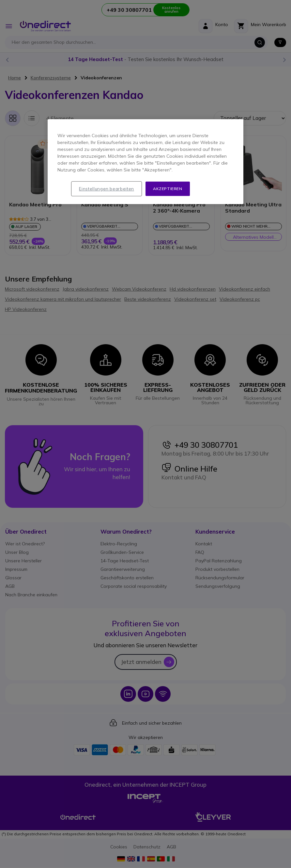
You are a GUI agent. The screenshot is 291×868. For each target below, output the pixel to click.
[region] (145, 162)
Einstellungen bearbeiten (107, 189)
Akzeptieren (168, 189)
